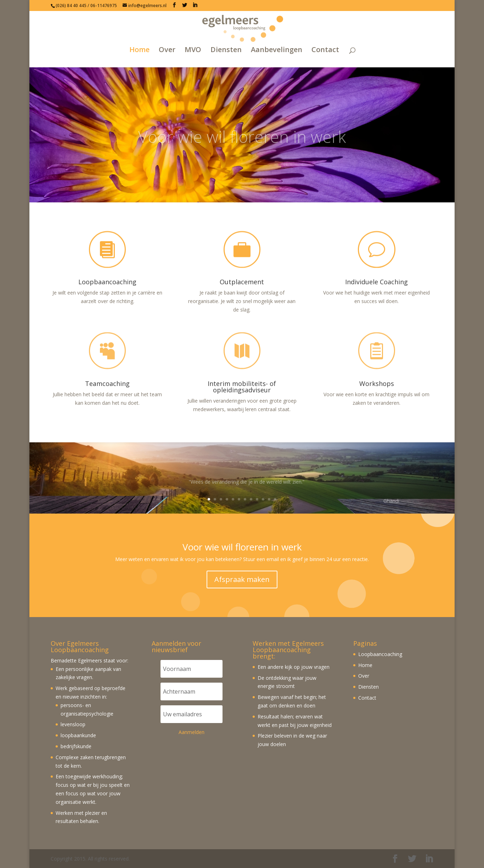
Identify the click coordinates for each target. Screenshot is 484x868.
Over (167, 50)
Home (139, 50)
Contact (325, 50)
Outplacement (242, 282)
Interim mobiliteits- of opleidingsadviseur (242, 387)
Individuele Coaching (376, 282)
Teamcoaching (107, 383)
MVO (193, 50)
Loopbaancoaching (107, 282)
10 (263, 499)
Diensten (226, 50)
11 (269, 499)
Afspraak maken (242, 579)
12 (275, 499)
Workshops (377, 383)
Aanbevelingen (277, 50)
